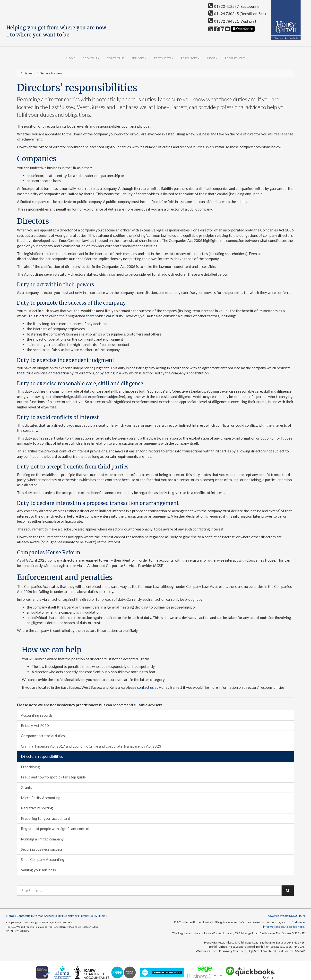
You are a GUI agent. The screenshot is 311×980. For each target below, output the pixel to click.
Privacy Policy (88, 916)
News (212, 58)
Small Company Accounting (43, 859)
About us (91, 58)
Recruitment (235, 58)
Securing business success (42, 849)
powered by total (286, 916)
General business (51, 73)
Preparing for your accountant (46, 818)
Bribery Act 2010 (35, 725)
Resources (190, 58)
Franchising (30, 767)
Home (71, 58)
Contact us (116, 58)
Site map (38, 916)
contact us (145, 687)
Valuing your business (38, 870)
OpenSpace (243, 29)
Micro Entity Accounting (41, 798)
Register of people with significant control (55, 829)
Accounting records (37, 715)
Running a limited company (42, 839)
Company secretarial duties (43, 736)
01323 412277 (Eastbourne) (234, 6)
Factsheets (164, 58)
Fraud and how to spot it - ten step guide (53, 777)
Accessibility (53, 916)
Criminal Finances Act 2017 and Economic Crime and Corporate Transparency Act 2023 (91, 746)
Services (139, 58)
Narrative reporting (37, 808)
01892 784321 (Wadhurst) (233, 21)
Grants (26, 787)
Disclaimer (70, 916)
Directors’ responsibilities (42, 756)
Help (102, 916)
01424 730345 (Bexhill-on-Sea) (237, 14)
